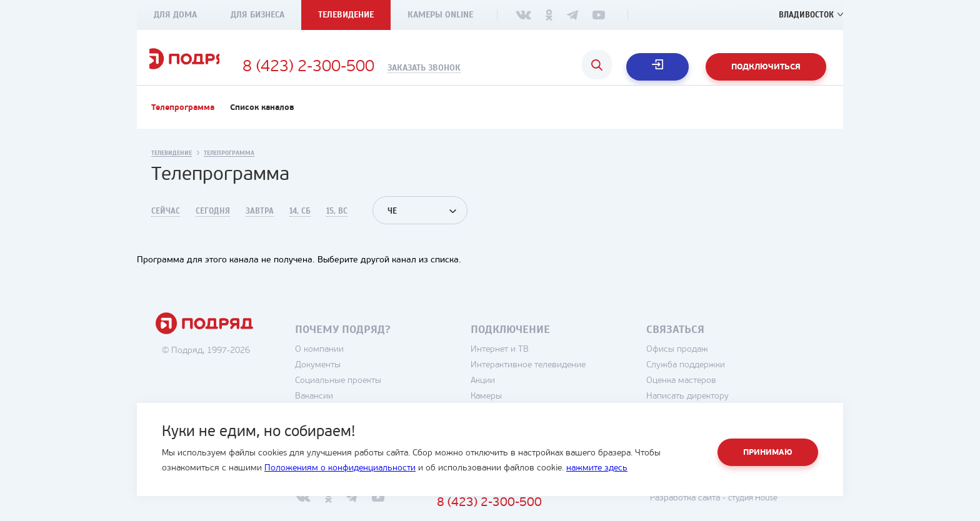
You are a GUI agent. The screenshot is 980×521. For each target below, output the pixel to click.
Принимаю (768, 453)
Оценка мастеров (715, 396)
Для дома (175, 15)
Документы (352, 380)
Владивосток (804, 15)
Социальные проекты (372, 396)
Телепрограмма (183, 123)
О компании (353, 365)
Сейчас (166, 226)
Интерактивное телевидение (562, 380)
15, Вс (337, 226)
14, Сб (300, 226)
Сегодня (213, 226)
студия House (784, 513)
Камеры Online (440, 15)
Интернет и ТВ (533, 365)
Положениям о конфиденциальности (340, 468)
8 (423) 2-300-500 (372, 67)
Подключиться (766, 67)
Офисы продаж (711, 365)
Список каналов (262, 123)
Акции (517, 396)
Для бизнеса (257, 15)
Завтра (260, 226)
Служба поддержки (719, 380)
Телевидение (346, 15)
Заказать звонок (488, 68)
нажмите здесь (597, 468)
